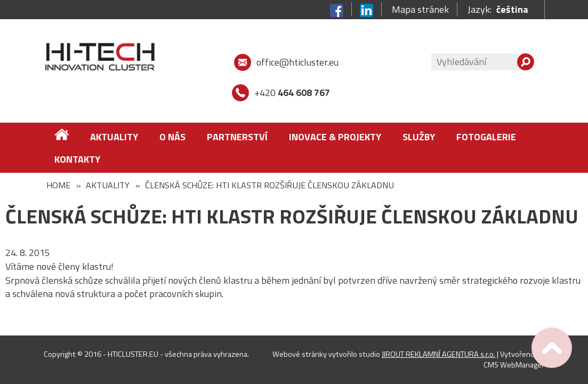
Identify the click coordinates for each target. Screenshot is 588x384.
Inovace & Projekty (335, 137)
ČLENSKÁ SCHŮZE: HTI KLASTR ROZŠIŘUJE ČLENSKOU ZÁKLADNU (269, 185)
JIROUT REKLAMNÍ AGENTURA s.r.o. (438, 354)
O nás (172, 137)
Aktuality (114, 137)
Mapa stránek (420, 10)
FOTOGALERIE (486, 137)
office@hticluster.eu (297, 62)
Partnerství (237, 137)
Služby (419, 137)
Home (58, 185)
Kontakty (77, 159)
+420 (292, 93)
